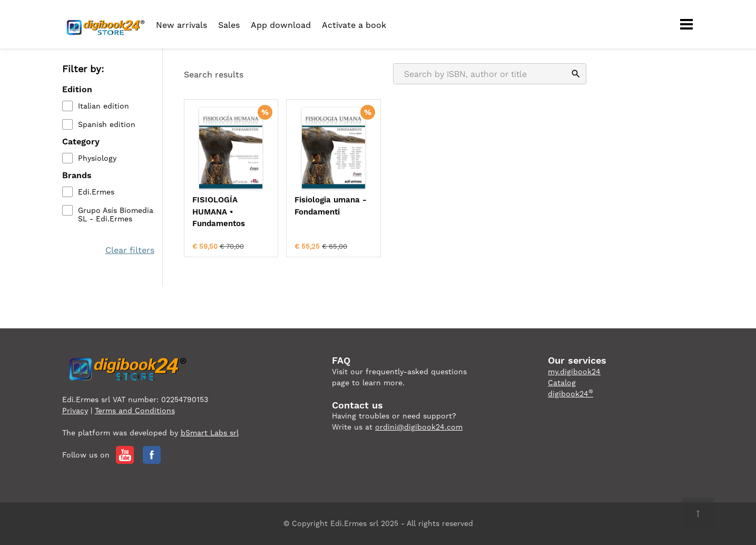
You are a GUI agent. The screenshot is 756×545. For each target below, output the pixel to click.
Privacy (75, 411)
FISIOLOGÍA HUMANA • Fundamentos (219, 212)
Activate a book (354, 25)
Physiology (97, 158)
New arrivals (181, 25)
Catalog (562, 383)
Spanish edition (107, 124)
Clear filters (130, 250)
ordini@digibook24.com (419, 427)
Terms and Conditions (135, 411)
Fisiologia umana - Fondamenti (331, 206)
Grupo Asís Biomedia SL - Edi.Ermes (116, 215)
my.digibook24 (574, 372)
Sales (229, 25)
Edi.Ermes (96, 192)
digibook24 (571, 394)
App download (281, 25)
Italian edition (104, 106)
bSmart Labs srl (210, 433)
